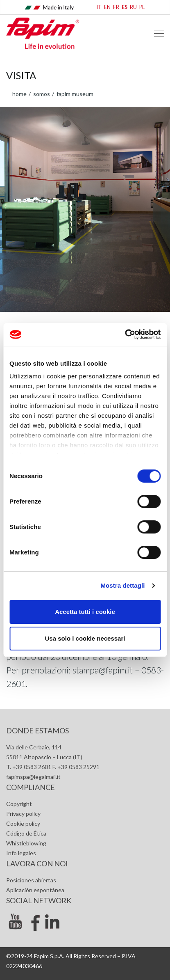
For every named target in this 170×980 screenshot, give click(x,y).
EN (107, 7)
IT (99, 7)
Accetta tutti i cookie (85, 612)
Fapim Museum (74, 94)
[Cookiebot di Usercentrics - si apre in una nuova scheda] (125, 334)
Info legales (21, 853)
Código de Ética (26, 833)
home (19, 94)
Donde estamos (37, 730)
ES (125, 7)
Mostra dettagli (122, 585)
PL (142, 7)
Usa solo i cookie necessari (85, 638)
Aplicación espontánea (35, 890)
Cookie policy (23, 823)
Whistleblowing (26, 843)
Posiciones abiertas (31, 880)
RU (133, 7)
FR (116, 7)
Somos (41, 94)
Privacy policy (23, 814)
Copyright (19, 804)
